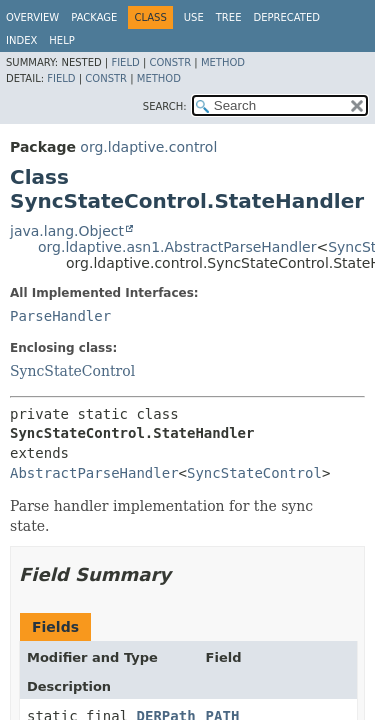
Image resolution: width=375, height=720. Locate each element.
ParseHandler (60, 316)
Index (21, 40)
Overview (32, 17)
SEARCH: (165, 106)
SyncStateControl (72, 371)
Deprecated (286, 17)
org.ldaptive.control (148, 147)
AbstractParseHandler (94, 473)
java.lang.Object (67, 231)
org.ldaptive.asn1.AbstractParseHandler (177, 247)
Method (223, 62)
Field (125, 62)
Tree (229, 17)
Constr (170, 62)
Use (194, 17)
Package (94, 17)
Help (61, 40)
